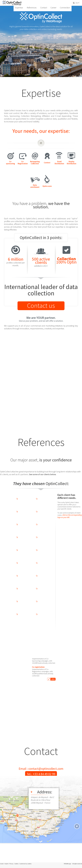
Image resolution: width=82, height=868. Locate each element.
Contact (52, 3)
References (43, 3)
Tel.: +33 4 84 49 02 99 (41, 774)
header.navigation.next (77, 826)
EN (77, 3)
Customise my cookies (25, 864)
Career (59, 3)
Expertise (34, 3)
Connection (67, 3)
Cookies (16, 864)
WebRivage (68, 864)
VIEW (53, 539)
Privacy (11, 864)
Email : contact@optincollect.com (41, 769)
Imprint (7, 864)
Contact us (41, 305)
